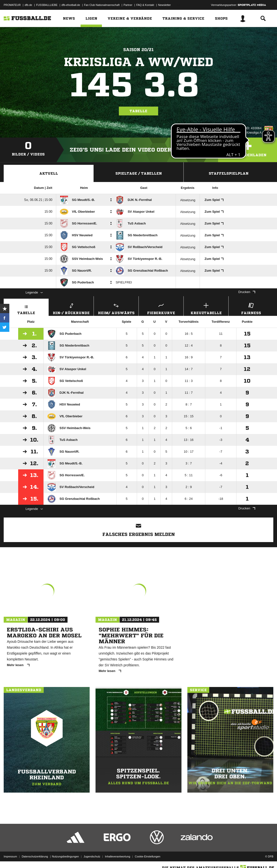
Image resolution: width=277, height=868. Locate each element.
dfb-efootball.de (71, 5)
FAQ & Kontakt (145, 5)
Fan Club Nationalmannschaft (102, 5)
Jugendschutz (92, 856)
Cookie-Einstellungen (148, 856)
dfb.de (28, 5)
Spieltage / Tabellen (139, 173)
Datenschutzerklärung (35, 856)
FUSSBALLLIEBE (47, 5)
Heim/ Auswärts (116, 308)
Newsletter (165, 5)
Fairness (251, 308)
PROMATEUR (12, 5)
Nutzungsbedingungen (65, 856)
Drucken (247, 292)
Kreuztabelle (206, 308)
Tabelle (138, 111)
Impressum (10, 856)
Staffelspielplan (229, 173)
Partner (128, 5)
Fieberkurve (161, 308)
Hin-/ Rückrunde (71, 308)
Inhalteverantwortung (118, 856)
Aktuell (49, 173)
